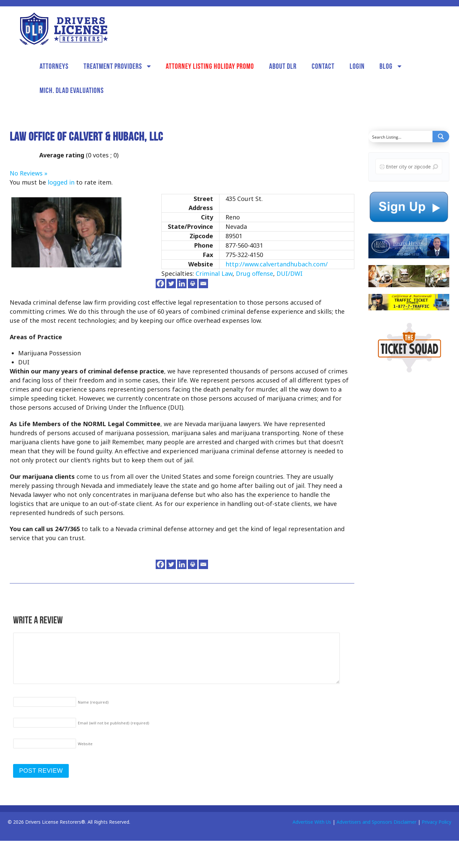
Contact (323, 66)
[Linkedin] (182, 284)
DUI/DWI (290, 273)
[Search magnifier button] (441, 137)
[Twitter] (171, 284)
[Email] (203, 284)
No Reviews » (29, 173)
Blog (386, 66)
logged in (61, 182)
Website (85, 744)
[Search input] (401, 137)
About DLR (283, 66)
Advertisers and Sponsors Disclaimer (376, 822)
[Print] (193, 284)
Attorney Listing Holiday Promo (210, 66)
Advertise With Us (312, 822)
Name (93, 702)
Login (357, 66)
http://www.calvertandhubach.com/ (277, 264)
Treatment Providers (113, 66)
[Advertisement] (405, 485)
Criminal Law (214, 273)
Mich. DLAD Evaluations (72, 90)
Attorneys (54, 66)
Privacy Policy (437, 822)
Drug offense (254, 273)
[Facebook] (160, 284)
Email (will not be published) (114, 723)
